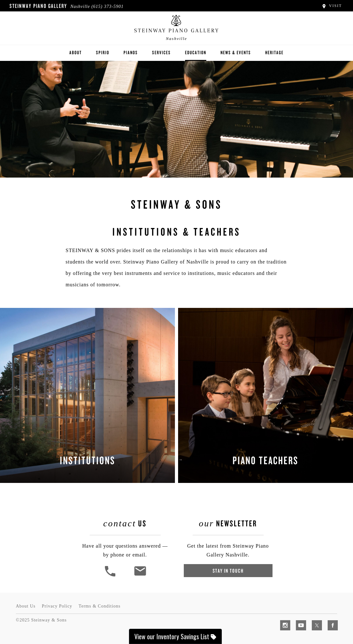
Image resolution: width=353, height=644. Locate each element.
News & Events (236, 52)
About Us (26, 606)
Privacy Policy (57, 606)
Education (196, 52)
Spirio (103, 52)
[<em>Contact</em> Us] (140, 576)
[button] (111, 576)
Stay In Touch (228, 571)
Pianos (131, 52)
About (76, 52)
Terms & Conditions (99, 606)
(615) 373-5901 (107, 7)
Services (161, 52)
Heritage (274, 52)
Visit (332, 6)
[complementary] (307, 609)
